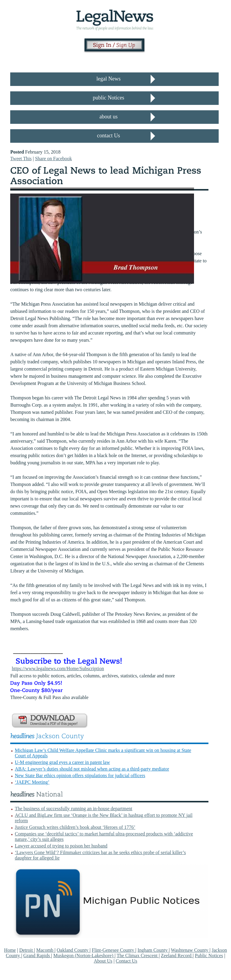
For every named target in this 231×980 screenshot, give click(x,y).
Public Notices (209, 956)
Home (10, 950)
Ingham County (153, 950)
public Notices (109, 98)
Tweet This (21, 159)
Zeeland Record (177, 956)
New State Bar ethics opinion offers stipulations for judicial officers (80, 775)
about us (109, 117)
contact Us (109, 136)
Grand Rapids (37, 956)
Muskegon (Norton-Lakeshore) (84, 956)
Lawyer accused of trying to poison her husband (61, 846)
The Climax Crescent (138, 956)
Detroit (27, 950)
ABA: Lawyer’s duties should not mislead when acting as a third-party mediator (92, 769)
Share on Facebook (53, 159)
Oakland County (73, 950)
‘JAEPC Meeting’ (32, 782)
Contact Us (127, 961)
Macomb (45, 950)
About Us (103, 961)
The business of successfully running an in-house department (74, 809)
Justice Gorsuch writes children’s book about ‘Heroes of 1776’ (75, 827)
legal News (109, 79)
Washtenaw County (190, 950)
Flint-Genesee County (114, 950)
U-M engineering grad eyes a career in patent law (62, 762)
